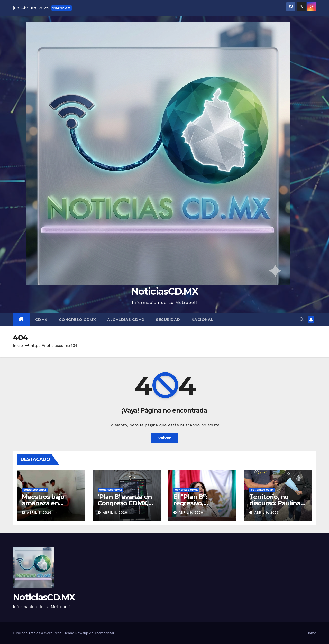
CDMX (41, 320)
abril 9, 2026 (39, 512)
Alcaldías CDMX (126, 320)
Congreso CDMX (77, 320)
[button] (302, 319)
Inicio (18, 346)
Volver (164, 438)
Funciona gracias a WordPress (38, 633)
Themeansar (104, 633)
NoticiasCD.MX (164, 291)
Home (311, 633)
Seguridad (168, 320)
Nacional (202, 320)
